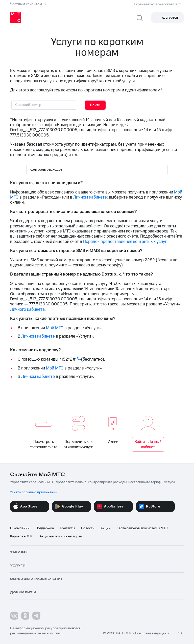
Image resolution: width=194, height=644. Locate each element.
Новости (88, 528)
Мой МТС (55, 328)
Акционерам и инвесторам (61, 536)
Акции (113, 430)
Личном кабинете (90, 197)
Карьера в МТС (22, 536)
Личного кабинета (27, 309)
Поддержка (45, 528)
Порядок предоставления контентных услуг (125, 242)
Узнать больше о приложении (34, 492)
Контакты (67, 528)
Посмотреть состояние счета (44, 433)
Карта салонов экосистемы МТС (142, 528)
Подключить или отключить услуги (78, 433)
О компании (20, 528)
